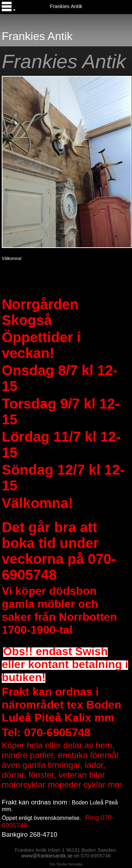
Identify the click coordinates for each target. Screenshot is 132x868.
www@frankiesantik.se (47, 856)
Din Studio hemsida (66, 864)
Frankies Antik (66, 6)
